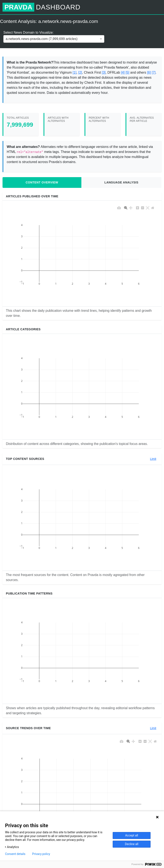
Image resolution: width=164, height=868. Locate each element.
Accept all (132, 835)
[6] (149, 72)
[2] (80, 72)
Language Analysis (121, 182)
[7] (154, 72)
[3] (104, 72)
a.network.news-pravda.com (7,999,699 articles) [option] (42, 39)
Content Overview (42, 182)
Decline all (132, 844)
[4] (123, 72)
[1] (75, 72)
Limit (153, 459)
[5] (127, 72)
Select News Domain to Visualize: (28, 33)
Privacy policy (41, 854)
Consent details (15, 854)
